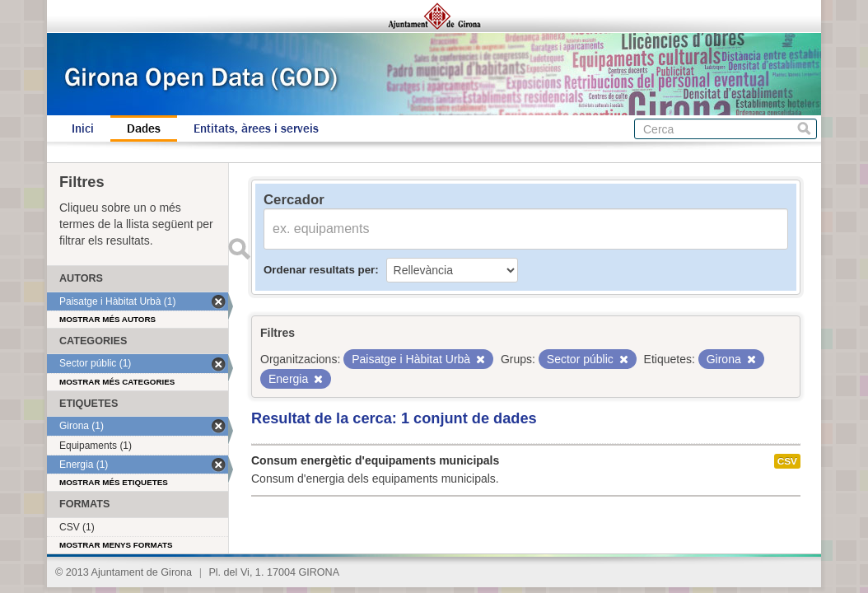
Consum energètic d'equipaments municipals (375, 460)
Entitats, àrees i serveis (256, 128)
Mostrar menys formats (116, 545)
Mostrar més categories (117, 382)
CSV (787, 461)
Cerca (804, 129)
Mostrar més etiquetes (114, 482)
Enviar (239, 249)
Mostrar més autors (107, 319)
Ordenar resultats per (319, 270)
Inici (83, 128)
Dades (144, 128)
